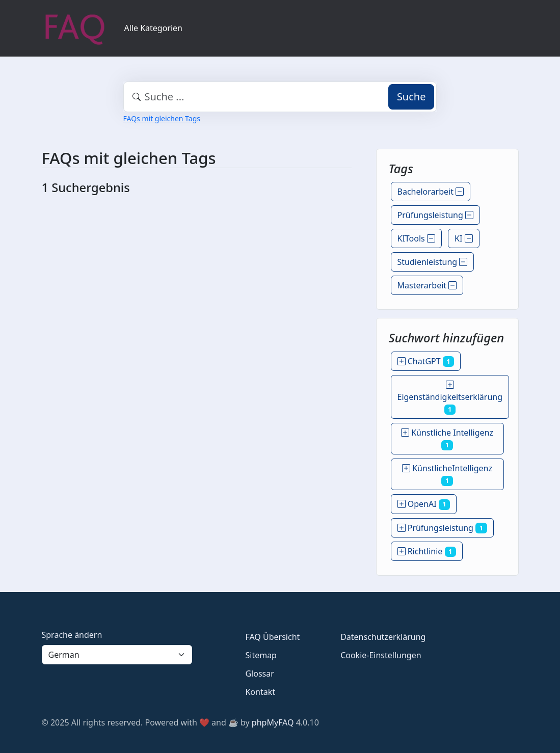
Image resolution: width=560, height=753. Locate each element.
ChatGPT (426, 361)
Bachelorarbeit (431, 192)
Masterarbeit (427, 285)
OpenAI (424, 504)
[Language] (117, 655)
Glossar (259, 674)
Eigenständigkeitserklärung (450, 397)
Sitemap (261, 655)
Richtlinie (427, 551)
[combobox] (280, 97)
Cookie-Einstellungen (381, 655)
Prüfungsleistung (435, 215)
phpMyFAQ (273, 722)
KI (464, 238)
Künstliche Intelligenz (447, 439)
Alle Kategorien (154, 28)
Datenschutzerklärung (383, 637)
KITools (416, 238)
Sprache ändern (72, 635)
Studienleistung (433, 262)
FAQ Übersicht (272, 637)
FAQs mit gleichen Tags (162, 118)
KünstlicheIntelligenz (447, 474)
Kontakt (260, 692)
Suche (411, 97)
